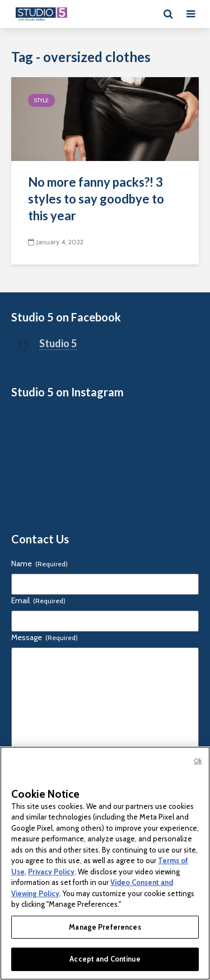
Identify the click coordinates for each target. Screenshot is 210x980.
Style (41, 100)
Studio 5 (58, 343)
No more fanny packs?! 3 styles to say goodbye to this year (96, 199)
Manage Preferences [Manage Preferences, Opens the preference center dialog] (105, 927)
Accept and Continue (105, 959)
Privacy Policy (51, 872)
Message (45, 637)
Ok (198, 761)
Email (38, 600)
